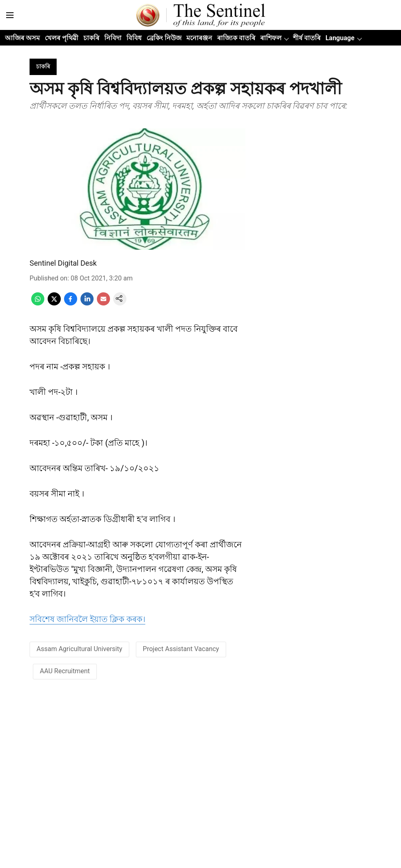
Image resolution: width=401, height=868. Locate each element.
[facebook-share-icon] (71, 303)
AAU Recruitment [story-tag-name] (65, 671)
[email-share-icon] (103, 303)
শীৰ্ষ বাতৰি (307, 38)
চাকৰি (91, 38)
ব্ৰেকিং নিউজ (164, 38)
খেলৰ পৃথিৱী (62, 38)
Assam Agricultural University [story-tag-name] (79, 649)
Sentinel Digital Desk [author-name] (63, 263)
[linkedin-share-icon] (87, 303)
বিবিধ (134, 38)
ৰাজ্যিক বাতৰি (236, 38)
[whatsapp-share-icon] (38, 303)
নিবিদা (113, 38)
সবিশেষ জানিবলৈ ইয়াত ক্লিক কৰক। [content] (87, 619)
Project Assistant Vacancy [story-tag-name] (181, 649)
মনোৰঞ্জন (199, 38)
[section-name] (43, 66)
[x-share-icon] (54, 303)
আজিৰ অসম (22, 38)
